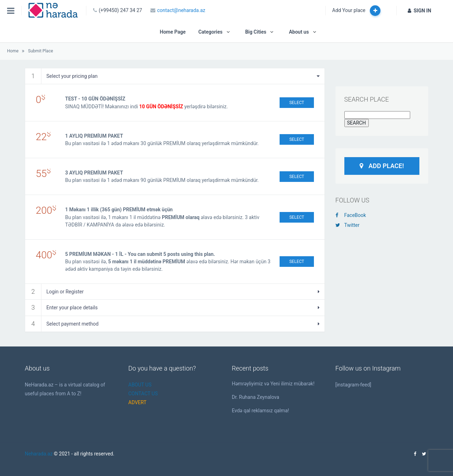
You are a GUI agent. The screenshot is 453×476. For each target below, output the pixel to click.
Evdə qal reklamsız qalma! (260, 411)
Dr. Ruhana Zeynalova (256, 397)
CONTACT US (143, 394)
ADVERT (137, 402)
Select (297, 103)
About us (299, 32)
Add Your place (356, 11)
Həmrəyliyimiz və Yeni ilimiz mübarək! (273, 384)
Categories (210, 32)
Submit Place (40, 51)
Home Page (173, 32)
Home (13, 51)
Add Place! (382, 166)
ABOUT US (140, 385)
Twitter (348, 225)
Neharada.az (39, 454)
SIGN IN (420, 11)
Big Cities (256, 32)
